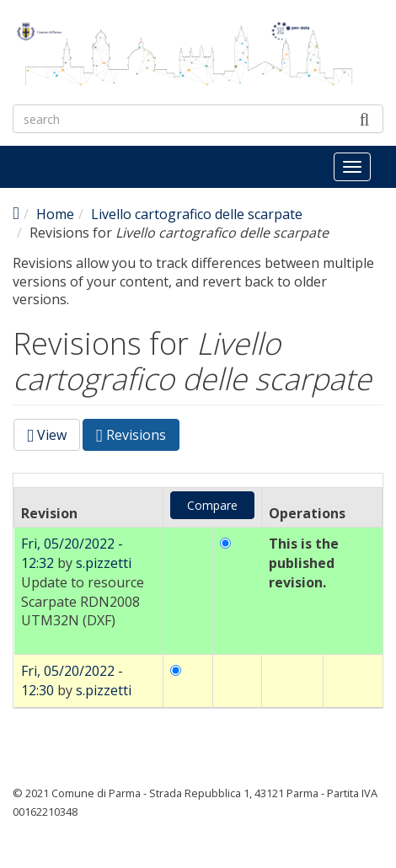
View (47, 435)
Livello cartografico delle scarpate (197, 214)
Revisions (138, 438)
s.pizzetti (104, 563)
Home (55, 214)
